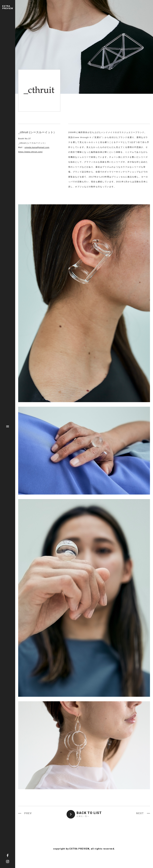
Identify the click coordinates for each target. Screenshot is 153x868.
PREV (28, 813)
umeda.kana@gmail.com (37, 147)
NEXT (140, 813)
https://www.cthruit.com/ (30, 152)
